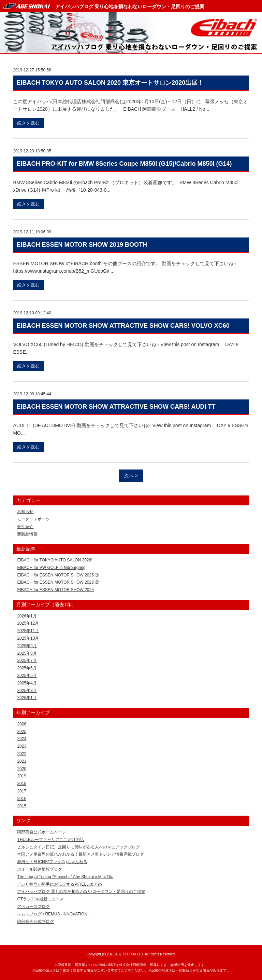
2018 (22, 784)
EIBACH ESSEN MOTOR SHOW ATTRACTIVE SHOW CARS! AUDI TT (116, 407)
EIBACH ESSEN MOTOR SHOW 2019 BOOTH (82, 245)
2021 (22, 761)
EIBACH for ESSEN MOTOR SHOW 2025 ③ (58, 575)
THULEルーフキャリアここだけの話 (50, 840)
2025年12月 (28, 623)
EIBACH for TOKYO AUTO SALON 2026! (55, 560)
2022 (22, 754)
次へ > (131, 476)
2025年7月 (27, 661)
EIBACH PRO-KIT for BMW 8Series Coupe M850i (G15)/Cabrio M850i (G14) (124, 164)
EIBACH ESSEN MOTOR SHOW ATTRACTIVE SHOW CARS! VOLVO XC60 (123, 326)
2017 (22, 791)
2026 (22, 724)
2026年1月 (27, 616)
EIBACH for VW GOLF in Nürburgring (51, 568)
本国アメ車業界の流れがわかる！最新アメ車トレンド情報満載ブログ (81, 854)
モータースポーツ (33, 519)
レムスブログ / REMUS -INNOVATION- (53, 914)
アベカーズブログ (33, 907)
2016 (22, 799)
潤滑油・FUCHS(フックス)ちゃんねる (52, 862)
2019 (22, 776)
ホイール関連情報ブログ (40, 869)
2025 (22, 732)
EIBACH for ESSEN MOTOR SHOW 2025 (55, 590)
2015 (22, 806)
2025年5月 (27, 676)
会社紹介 (25, 527)
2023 (22, 746)
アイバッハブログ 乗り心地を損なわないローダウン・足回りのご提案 (130, 6)
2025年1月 (27, 698)
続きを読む (28, 123)
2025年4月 (27, 683)
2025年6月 (27, 668)
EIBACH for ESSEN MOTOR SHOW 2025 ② (58, 582)
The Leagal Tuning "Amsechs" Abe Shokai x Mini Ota (65, 877)
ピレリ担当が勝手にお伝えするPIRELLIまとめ (60, 884)
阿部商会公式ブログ (35, 922)
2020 (22, 769)
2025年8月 (27, 653)
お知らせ (25, 512)
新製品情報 (27, 534)
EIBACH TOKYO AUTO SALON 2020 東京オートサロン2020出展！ (110, 83)
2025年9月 (27, 646)
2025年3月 (27, 691)
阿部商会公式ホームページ (42, 832)
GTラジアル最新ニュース (40, 899)
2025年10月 (28, 638)
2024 (22, 739)
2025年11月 (28, 631)
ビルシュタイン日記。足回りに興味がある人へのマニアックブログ (78, 847)
